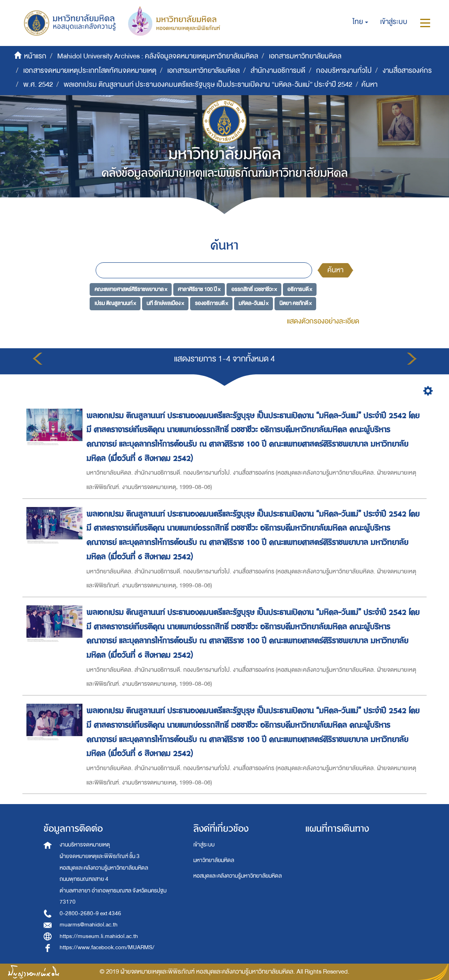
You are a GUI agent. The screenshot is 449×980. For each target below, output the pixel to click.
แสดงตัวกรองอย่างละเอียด (323, 321)
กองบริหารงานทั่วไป (344, 71)
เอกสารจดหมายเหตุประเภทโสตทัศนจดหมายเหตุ (90, 71)
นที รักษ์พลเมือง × (165, 303)
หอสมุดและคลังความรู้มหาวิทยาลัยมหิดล (238, 876)
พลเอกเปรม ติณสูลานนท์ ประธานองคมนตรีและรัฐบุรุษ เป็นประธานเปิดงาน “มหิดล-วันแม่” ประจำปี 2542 (208, 85)
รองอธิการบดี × (211, 303)
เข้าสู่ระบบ (204, 845)
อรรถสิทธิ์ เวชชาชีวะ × (254, 289)
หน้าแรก (35, 56)
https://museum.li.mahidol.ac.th (99, 936)
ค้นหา (335, 270)
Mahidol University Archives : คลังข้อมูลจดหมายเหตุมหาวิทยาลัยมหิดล (158, 56)
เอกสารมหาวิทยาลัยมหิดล (305, 56)
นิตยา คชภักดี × (296, 303)
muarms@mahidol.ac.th (89, 925)
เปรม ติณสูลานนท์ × (115, 303)
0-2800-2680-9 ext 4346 (90, 913)
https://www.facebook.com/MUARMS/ (107, 947)
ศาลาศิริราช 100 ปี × (199, 289)
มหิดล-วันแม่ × (254, 303)
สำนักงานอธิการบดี (278, 71)
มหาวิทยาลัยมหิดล (214, 860)
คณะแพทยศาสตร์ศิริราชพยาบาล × (131, 289)
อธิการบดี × (300, 289)
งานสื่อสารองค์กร (407, 71)
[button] (360, 22)
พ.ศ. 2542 (38, 85)
